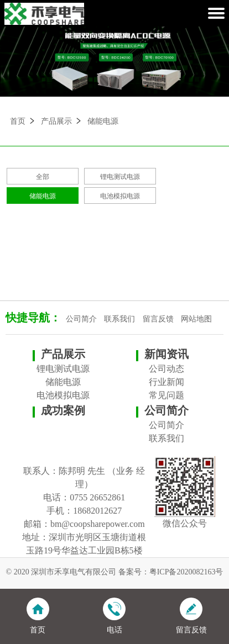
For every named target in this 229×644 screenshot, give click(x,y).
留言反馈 (158, 319)
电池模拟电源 (120, 196)
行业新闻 (166, 382)
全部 (43, 177)
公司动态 (166, 369)
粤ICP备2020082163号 (186, 572)
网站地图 (196, 319)
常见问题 (166, 395)
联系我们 (119, 319)
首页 (18, 121)
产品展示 (56, 121)
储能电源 (103, 121)
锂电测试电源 (120, 177)
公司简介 (81, 319)
